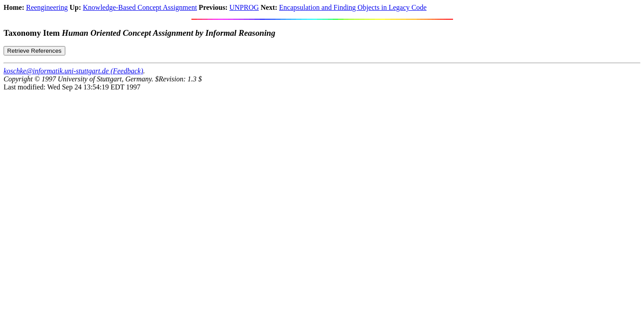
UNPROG (244, 7)
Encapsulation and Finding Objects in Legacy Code (353, 7)
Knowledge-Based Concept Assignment (140, 7)
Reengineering (47, 7)
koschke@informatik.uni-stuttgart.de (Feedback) (73, 71)
